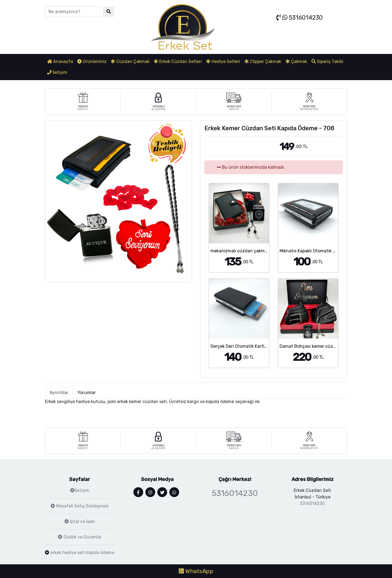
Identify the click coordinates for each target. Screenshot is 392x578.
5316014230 (300, 18)
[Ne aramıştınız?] (74, 12)
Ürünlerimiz (92, 61)
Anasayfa (60, 61)
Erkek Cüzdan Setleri (178, 61)
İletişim (57, 72)
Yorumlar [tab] (87, 393)
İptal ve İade (80, 521)
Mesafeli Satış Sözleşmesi (80, 506)
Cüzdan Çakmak (130, 61)
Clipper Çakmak (263, 61)
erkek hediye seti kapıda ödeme (82, 553)
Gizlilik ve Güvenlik (80, 537)
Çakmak (296, 61)
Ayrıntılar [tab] (59, 393)
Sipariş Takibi (327, 61)
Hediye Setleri (223, 61)
